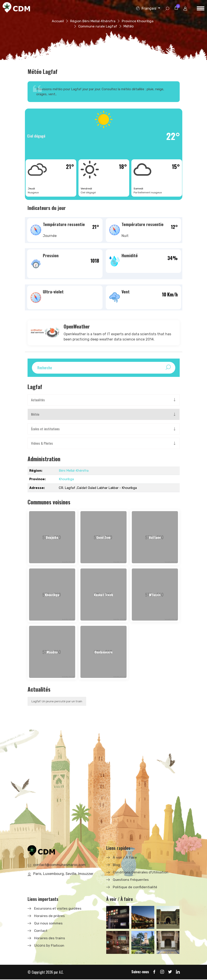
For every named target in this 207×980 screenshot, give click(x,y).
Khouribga (66, 480)
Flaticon (58, 946)
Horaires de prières (49, 916)
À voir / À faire (125, 858)
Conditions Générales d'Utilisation (141, 873)
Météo (35, 415)
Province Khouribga (138, 21)
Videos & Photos (42, 444)
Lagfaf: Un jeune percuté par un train (57, 702)
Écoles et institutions (45, 429)
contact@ (59, 865)
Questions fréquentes (131, 880)
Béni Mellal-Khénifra (74, 471)
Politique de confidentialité (135, 887)
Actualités (38, 400)
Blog (117, 865)
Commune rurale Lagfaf (98, 26)
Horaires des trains (50, 938)
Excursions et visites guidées (58, 909)
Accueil (57, 21)
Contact (41, 931)
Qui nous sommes (49, 924)
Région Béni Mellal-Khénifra (93, 21)
